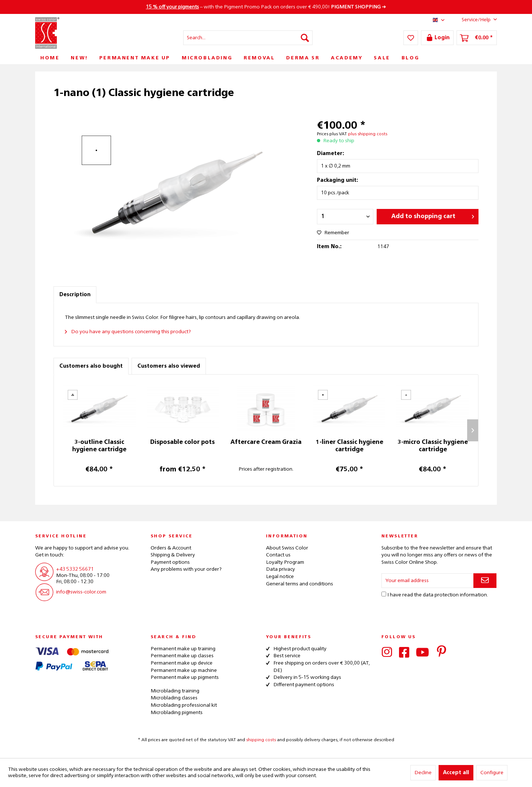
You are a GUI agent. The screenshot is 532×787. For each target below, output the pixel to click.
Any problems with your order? (186, 569)
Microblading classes (174, 698)
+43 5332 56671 (75, 569)
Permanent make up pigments (185, 677)
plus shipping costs (368, 134)
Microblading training (175, 691)
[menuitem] (248, 38)
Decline (423, 773)
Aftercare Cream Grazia (266, 442)
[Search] (305, 38)
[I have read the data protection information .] (384, 594)
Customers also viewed (169, 366)
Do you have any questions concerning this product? (128, 332)
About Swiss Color (287, 548)
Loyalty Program (285, 562)
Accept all (456, 773)
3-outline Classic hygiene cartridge (99, 446)
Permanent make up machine (184, 670)
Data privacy (280, 569)
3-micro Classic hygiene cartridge (433, 446)
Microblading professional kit (184, 705)
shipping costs (261, 740)
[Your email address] (428, 581)
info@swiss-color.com (81, 592)
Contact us (278, 555)
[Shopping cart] (477, 38)
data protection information (455, 595)
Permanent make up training (183, 649)
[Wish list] (411, 38)
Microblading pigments (177, 713)
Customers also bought (91, 366)
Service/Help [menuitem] (474, 19)
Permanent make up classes (182, 656)
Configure (492, 773)
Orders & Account (171, 548)
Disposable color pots (182, 442)
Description (75, 295)
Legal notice (280, 577)
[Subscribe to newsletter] (485, 581)
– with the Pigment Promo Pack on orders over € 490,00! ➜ (266, 7)
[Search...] (248, 38)
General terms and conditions (300, 584)
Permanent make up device (182, 663)
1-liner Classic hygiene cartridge (350, 446)
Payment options (170, 562)
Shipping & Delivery (173, 555)
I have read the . (438, 595)
